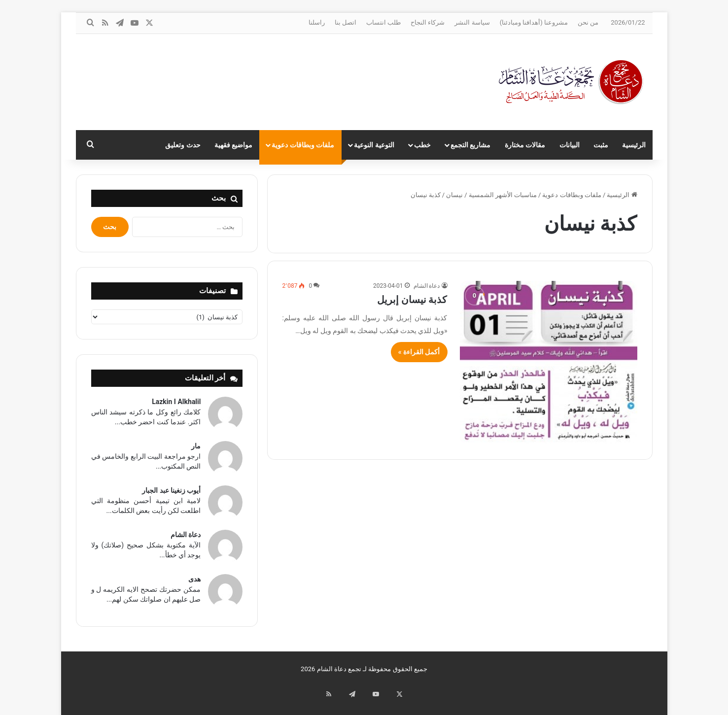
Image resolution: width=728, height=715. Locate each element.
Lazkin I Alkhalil (176, 402)
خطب (422, 145)
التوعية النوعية (374, 145)
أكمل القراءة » (419, 352)
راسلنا (317, 22)
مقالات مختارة (525, 145)
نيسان (454, 195)
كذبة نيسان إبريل (412, 300)
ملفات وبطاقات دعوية (303, 145)
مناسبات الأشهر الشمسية (503, 195)
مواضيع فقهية (233, 145)
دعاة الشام (427, 286)
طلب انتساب (383, 22)
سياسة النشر (472, 22)
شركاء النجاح (428, 22)
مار (196, 446)
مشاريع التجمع (470, 145)
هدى (194, 579)
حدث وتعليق (183, 145)
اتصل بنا (346, 22)
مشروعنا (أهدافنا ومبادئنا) (534, 22)
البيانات (570, 145)
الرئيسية (634, 145)
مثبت (601, 145)
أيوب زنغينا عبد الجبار (171, 490)
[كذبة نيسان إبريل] (549, 362)
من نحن (588, 22)
